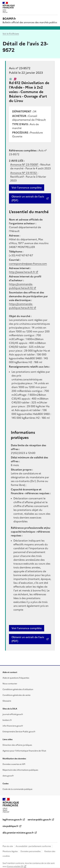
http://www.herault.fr (22, 272)
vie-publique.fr (10, 826)
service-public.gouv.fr (39, 820)
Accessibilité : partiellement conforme (33, 846)
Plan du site (8, 846)
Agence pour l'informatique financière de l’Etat (24, 751)
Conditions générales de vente (16, 695)
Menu (56, 4)
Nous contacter (10, 684)
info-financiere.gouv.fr (13, 726)
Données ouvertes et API (14, 764)
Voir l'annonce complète (27, 188)
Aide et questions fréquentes (16, 678)
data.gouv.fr (8, 776)
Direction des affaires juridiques (17, 745)
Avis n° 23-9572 (20, 68)
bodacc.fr (7, 720)
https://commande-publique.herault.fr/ (21, 286)
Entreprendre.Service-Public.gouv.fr (19, 732)
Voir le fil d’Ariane (11, 34)
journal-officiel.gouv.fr (13, 714)
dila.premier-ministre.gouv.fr (18, 833)
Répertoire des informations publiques (20, 770)
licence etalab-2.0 (15, 866)
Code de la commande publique (17, 789)
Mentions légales (10, 851)
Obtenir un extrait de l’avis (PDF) (28, 198)
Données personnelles (31, 851)
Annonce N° (25, 165)
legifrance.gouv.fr (12, 820)
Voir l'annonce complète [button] (27, 628)
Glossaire (7, 701)
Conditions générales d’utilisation (18, 689)
